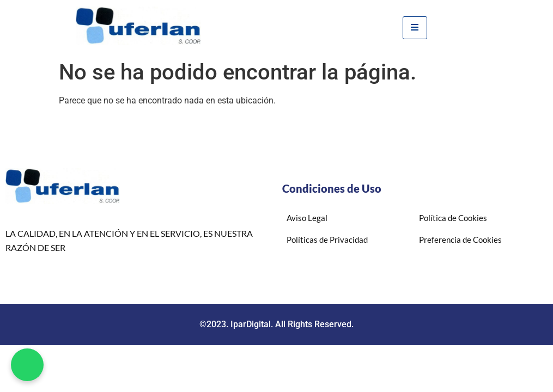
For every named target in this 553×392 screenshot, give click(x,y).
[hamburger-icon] (415, 28)
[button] (27, 365)
